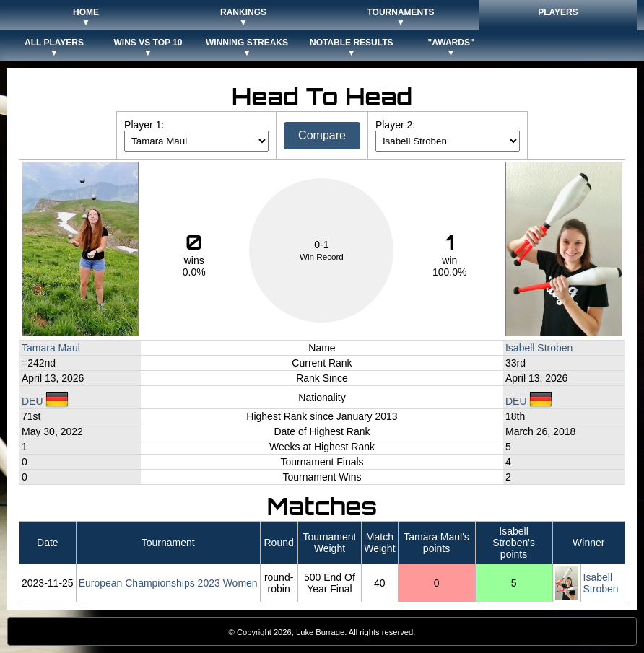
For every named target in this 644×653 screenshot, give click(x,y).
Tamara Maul (51, 348)
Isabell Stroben (539, 348)
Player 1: (144, 125)
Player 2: (395, 125)
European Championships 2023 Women (168, 583)
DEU (45, 401)
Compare (322, 135)
